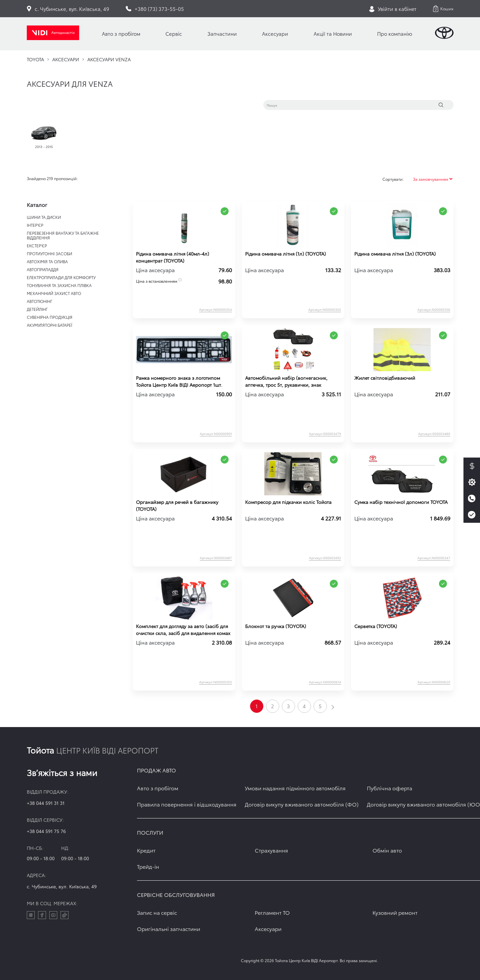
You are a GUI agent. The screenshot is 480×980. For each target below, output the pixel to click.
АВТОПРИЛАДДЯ (43, 269)
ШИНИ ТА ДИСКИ (44, 217)
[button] (443, 9)
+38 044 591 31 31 (46, 803)
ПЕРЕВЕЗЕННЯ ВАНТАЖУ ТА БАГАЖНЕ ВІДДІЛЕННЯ (63, 235)
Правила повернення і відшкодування (187, 804)
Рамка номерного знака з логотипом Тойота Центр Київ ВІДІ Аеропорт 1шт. (179, 381)
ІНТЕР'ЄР (35, 225)
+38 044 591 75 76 (46, 831)
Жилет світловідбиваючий (385, 378)
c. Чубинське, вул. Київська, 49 (62, 886)
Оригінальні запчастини (169, 929)
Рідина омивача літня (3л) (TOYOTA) (395, 254)
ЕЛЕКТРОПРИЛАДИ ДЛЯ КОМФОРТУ (61, 277)
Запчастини (222, 33)
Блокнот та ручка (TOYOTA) (276, 626)
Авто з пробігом (121, 33)
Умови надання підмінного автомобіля (295, 788)
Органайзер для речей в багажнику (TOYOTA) (177, 505)
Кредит (146, 850)
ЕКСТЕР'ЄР (37, 245)
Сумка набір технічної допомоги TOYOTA (401, 502)
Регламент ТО (272, 912)
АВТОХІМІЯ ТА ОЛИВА (47, 261)
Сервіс (174, 33)
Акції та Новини (333, 33)
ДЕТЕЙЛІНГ (37, 309)
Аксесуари (275, 33)
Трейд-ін (148, 866)
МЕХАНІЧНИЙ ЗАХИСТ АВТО (54, 293)
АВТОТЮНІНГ (40, 301)
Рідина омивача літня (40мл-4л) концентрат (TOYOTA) (173, 257)
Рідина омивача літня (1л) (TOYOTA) (285, 254)
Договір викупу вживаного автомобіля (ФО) (302, 804)
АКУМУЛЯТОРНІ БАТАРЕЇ (49, 325)
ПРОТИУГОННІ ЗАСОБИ (49, 253)
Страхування (271, 850)
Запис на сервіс (157, 912)
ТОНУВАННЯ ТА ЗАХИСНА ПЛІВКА (59, 285)
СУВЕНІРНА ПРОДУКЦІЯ (50, 317)
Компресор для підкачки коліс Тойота (288, 502)
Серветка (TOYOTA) (376, 626)
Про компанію (395, 33)
